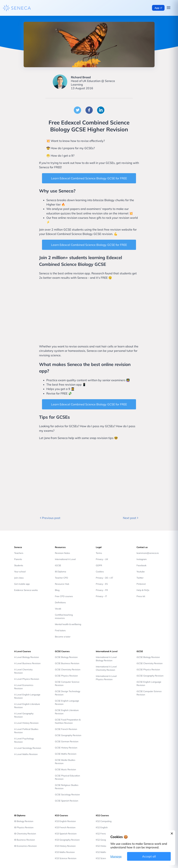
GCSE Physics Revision (66, 676)
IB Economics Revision (25, 846)
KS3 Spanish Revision (66, 834)
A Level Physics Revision (27, 679)
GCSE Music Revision (65, 769)
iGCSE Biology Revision (148, 657)
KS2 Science (102, 858)
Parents (18, 559)
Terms (99, 553)
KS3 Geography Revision (67, 840)
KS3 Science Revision (66, 858)
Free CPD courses (64, 596)
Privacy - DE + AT (104, 578)
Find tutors (60, 630)
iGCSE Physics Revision (148, 669)
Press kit (141, 596)
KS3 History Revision (65, 846)
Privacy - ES (102, 584)
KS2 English (102, 827)
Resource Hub (62, 584)
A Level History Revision (26, 723)
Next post (131, 518)
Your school (20, 572)
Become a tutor (63, 637)
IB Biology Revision (24, 821)
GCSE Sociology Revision (67, 795)
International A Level (65, 559)
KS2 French (102, 834)
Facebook (141, 565)
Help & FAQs (143, 590)
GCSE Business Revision (67, 663)
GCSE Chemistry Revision (68, 669)
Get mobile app (22, 584)
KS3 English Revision (65, 821)
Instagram (142, 559)
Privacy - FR (102, 590)
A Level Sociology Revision (28, 748)
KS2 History (102, 846)
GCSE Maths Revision (66, 754)
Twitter (140, 578)
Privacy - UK (102, 559)
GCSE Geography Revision (68, 735)
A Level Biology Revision (27, 657)
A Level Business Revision (27, 663)
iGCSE (58, 565)
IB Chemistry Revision (25, 834)
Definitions (60, 602)
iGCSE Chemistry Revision (150, 663)
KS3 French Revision (65, 827)
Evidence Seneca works (26, 590)
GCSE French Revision (66, 729)
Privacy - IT (101, 596)
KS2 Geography (104, 840)
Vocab (58, 609)
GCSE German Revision (67, 741)
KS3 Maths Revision (65, 852)
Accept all (149, 856)
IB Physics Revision (24, 827)
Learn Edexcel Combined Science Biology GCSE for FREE (89, 178)
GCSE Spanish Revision (67, 801)
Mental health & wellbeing (68, 624)
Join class (19, 578)
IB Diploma (60, 572)
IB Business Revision (25, 840)
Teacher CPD (61, 578)
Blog (57, 590)
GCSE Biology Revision (66, 657)
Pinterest (141, 584)
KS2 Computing (104, 821)
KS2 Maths (101, 852)
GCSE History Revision (66, 748)
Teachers (19, 553)
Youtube (141, 572)
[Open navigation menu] (169, 8)
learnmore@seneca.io (148, 553)
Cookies (100, 572)
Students (19, 565)
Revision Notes (62, 553)
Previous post (50, 518)
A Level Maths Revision (26, 754)
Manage (116, 856)
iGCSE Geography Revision (150, 676)
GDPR (99, 565)
